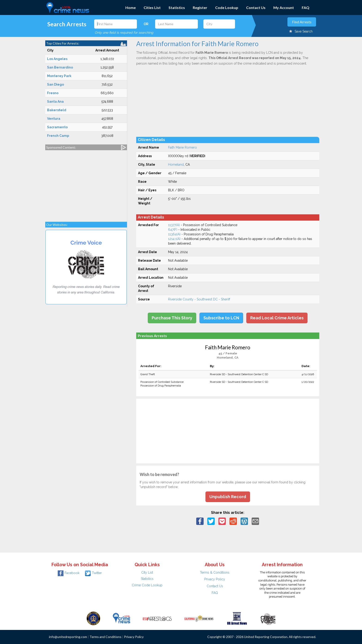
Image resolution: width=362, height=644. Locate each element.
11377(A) (174, 225)
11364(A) (174, 234)
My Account (284, 7)
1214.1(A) (174, 239)
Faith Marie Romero (183, 147)
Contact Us (256, 7)
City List (147, 572)
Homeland (176, 165)
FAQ (306, 7)
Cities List (152, 7)
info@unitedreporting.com (68, 637)
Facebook (69, 573)
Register (200, 7)
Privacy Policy (215, 579)
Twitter (93, 573)
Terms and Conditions (106, 637)
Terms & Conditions (215, 572)
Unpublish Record (228, 497)
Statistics (177, 7)
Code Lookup (227, 7)
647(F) (173, 230)
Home (131, 7)
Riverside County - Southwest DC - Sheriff (199, 299)
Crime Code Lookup (147, 585)
